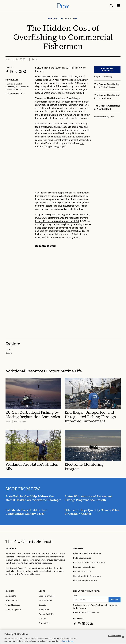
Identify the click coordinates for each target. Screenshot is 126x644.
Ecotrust (52, 105)
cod (82, 143)
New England (70, 114)
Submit (115, 599)
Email (75, 595)
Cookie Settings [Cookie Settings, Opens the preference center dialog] (115, 636)
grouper (61, 146)
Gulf (41, 114)
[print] (25, 71)
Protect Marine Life (64, 371)
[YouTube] (92, 623)
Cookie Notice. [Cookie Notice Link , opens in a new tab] (67, 641)
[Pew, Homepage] (63, 5)
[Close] (123, 637)
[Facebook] (75, 623)
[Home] (29, 541)
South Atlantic (51, 114)
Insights (10, 591)
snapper (49, 146)
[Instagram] (79, 623)
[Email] (91, 599)
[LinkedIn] (84, 623)
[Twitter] (88, 623)
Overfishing (41, 192)
